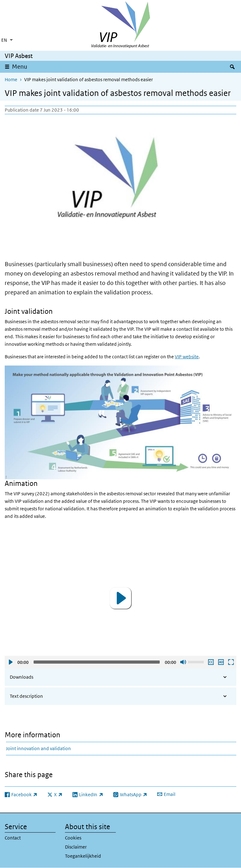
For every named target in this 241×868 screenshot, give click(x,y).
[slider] (97, 662)
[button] (120, 598)
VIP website (187, 357)
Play (10, 662)
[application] (120, 598)
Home (11, 79)
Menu (20, 67)
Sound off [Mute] (183, 662)
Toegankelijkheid (83, 856)
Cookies (73, 838)
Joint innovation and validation (38, 748)
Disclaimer (76, 847)
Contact (13, 838)
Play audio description (221, 662)
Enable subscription (211, 662)
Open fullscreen (231, 662)
